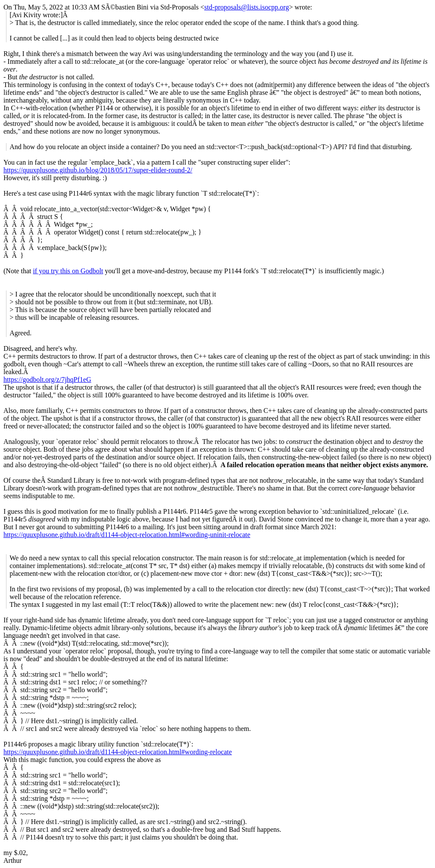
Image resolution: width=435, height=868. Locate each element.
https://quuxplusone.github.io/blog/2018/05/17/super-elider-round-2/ (98, 170)
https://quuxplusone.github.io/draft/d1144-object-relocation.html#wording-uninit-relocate (127, 535)
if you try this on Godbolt (68, 271)
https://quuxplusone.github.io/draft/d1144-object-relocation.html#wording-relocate (118, 752)
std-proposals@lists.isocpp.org (247, 7)
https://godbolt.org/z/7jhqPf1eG (47, 379)
